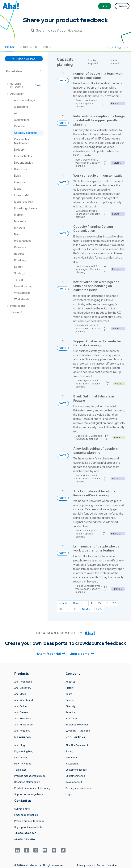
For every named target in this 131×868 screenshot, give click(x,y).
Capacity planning (84, 105)
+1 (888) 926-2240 (25, 833)
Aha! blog (20, 745)
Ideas (9, 47)
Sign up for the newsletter (29, 827)
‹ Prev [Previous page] (75, 603)
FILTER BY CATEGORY (15, 85)
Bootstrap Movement (77, 725)
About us (70, 682)
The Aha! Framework (77, 745)
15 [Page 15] (100, 603)
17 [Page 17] (114, 603)
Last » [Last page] (98, 609)
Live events (21, 757)
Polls (48, 47)
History (70, 688)
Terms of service (107, 865)
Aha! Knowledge (23, 725)
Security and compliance (79, 788)
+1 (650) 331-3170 (25, 839)
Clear (38, 85)
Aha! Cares (72, 718)
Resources (28, 47)
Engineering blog (24, 751)
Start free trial (51, 653)
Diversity (70, 706)
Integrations (72, 757)
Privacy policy (85, 865)
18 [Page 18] (61, 609)
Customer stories (75, 776)
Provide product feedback (29, 821)
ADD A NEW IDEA (24, 59)
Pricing (69, 751)
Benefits (70, 712)
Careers (70, 700)
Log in (69, 794)
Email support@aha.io (26, 815)
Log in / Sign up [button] (117, 47)
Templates (20, 770)
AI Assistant (72, 764)
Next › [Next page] (86, 609)
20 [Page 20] (76, 609)
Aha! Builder (21, 706)
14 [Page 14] (92, 603)
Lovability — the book (78, 731)
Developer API (74, 782)
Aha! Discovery (23, 688)
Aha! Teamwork (23, 718)
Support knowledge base (29, 794)
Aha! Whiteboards (24, 700)
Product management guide (30, 776)
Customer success (76, 770)
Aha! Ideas (20, 694)
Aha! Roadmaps (23, 682)
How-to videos (23, 764)
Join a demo (82, 653)
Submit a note (22, 809)
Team (69, 694)
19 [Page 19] (68, 609)
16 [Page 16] (107, 603)
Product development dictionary (32, 788)
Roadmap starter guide (27, 782)
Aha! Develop (22, 712)
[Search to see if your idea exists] (67, 30)
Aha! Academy (22, 731)
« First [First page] (63, 603)
